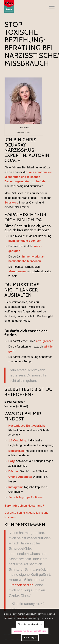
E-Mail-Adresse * (15, 402)
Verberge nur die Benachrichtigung (30, 631)
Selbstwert (11, 203)
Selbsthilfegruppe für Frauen (26, 497)
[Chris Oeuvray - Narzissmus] (24, 6)
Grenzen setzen (21, 585)
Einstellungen (30, 638)
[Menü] (50, 6)
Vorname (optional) (16, 406)
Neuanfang (35, 506)
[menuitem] (50, 6)
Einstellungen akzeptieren (30, 624)
